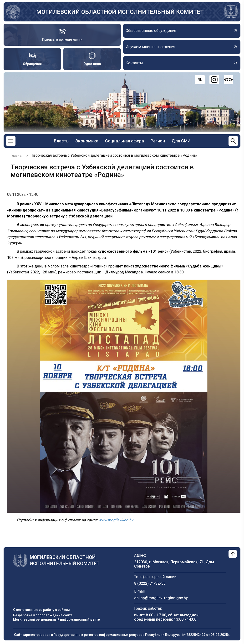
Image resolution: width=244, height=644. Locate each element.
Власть (61, 141)
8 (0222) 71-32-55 (150, 583)
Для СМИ (181, 141)
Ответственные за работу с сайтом (41, 610)
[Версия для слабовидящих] (229, 80)
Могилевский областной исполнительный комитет (120, 12)
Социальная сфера (125, 141)
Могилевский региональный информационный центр (56, 619)
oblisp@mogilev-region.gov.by (161, 598)
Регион (158, 141)
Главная (17, 156)
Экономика (87, 141)
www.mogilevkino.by (116, 520)
